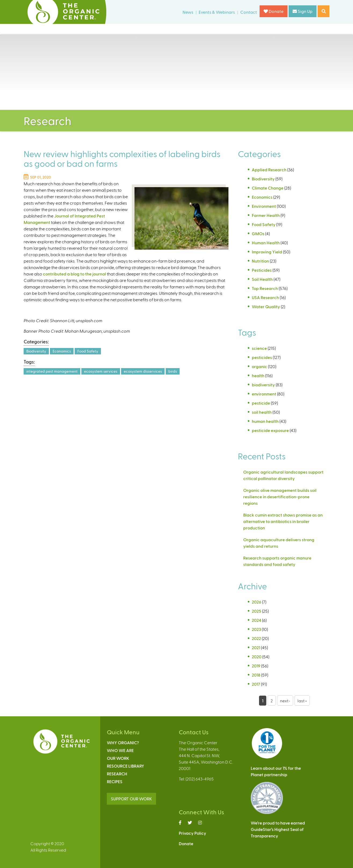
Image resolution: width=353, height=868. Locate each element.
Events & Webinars (217, 12)
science (259, 348)
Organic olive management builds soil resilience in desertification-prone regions (280, 497)
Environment (264, 206)
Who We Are (120, 750)
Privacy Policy (192, 833)
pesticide (261, 403)
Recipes (115, 781)
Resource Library (125, 766)
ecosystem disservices (143, 371)
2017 (256, 684)
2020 (257, 657)
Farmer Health (266, 215)
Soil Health (262, 279)
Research (117, 774)
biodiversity (263, 385)
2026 (256, 602)
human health (265, 421)
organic (259, 366)
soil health (262, 412)
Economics (62, 351)
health (258, 375)
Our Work (118, 758)
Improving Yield (267, 252)
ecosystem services (101, 371)
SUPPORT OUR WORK (131, 799)
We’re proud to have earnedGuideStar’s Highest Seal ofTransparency (278, 829)
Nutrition (260, 261)
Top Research (265, 288)
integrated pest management (52, 371)
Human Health (266, 243)
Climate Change (268, 188)
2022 (256, 638)
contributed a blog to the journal (74, 274)
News (188, 12)
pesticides (262, 357)
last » (302, 701)
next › (285, 701)
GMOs (258, 233)
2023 (256, 629)
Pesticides (262, 270)
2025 (256, 611)
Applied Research (269, 170)
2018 (256, 675)
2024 (256, 620)
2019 (256, 666)
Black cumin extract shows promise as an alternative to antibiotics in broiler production (283, 521)
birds (173, 371)
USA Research (265, 297)
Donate (274, 11)
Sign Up (303, 11)
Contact (249, 12)
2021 (256, 647)
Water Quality (266, 306)
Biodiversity (36, 351)
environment (264, 394)
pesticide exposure (270, 430)
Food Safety (88, 351)
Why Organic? (123, 742)
